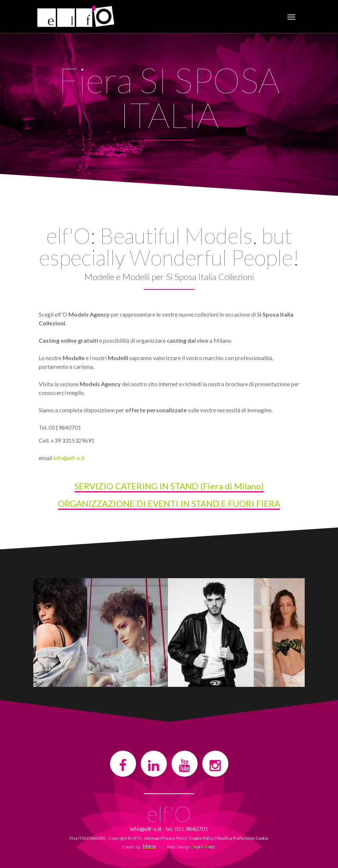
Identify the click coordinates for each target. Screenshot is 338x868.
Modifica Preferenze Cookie (242, 838)
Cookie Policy (202, 838)
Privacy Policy (174, 838)
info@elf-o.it (69, 458)
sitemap (151, 838)
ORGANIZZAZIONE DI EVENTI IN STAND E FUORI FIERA (169, 503)
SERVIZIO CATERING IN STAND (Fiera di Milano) (169, 486)
